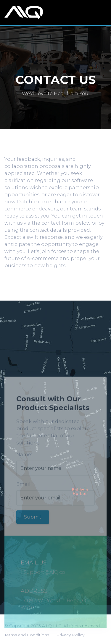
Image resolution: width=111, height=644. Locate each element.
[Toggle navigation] (102, 13)
